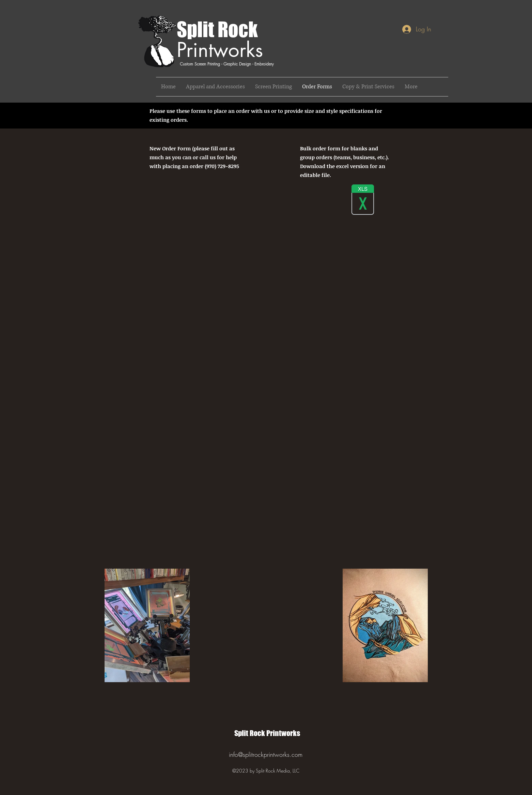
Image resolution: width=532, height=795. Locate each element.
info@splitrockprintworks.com (266, 754)
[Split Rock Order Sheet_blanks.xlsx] (363, 200)
